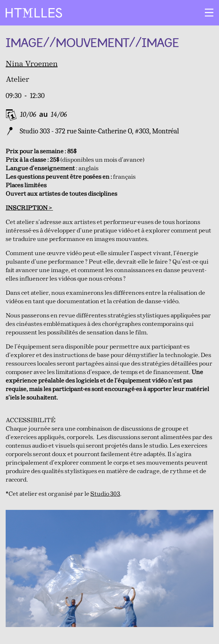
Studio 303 (105, 494)
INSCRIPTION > (29, 208)
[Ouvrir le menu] (209, 13)
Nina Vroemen (32, 64)
